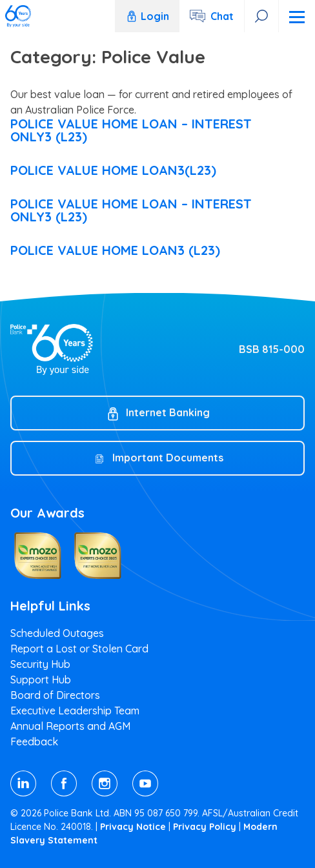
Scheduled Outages (57, 633)
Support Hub (41, 680)
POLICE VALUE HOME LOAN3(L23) (113, 170)
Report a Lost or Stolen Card (79, 649)
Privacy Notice (133, 827)
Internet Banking (168, 412)
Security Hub (40, 664)
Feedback (34, 742)
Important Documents (168, 458)
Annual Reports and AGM (70, 726)
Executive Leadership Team (75, 711)
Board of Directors (55, 695)
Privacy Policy (205, 827)
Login (147, 16)
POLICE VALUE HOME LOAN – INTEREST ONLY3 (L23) (131, 130)
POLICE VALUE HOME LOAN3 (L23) (115, 250)
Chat (222, 16)
